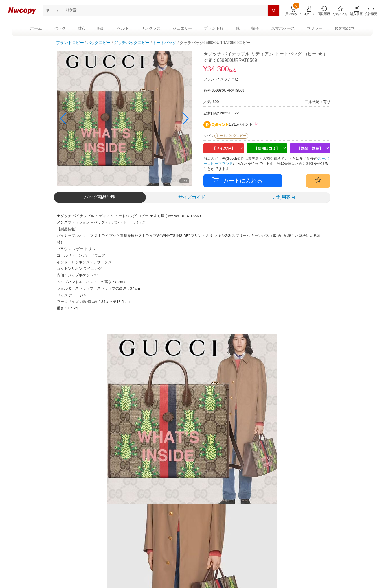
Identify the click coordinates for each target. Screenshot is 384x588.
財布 (82, 28)
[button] (186, 119)
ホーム (36, 28)
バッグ (60, 28)
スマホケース (283, 28)
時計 (101, 28)
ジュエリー (182, 28)
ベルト (123, 28)
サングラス (151, 28)
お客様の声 (344, 28)
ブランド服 (214, 28)
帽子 (255, 28)
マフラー (315, 28)
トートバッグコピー (231, 136)
